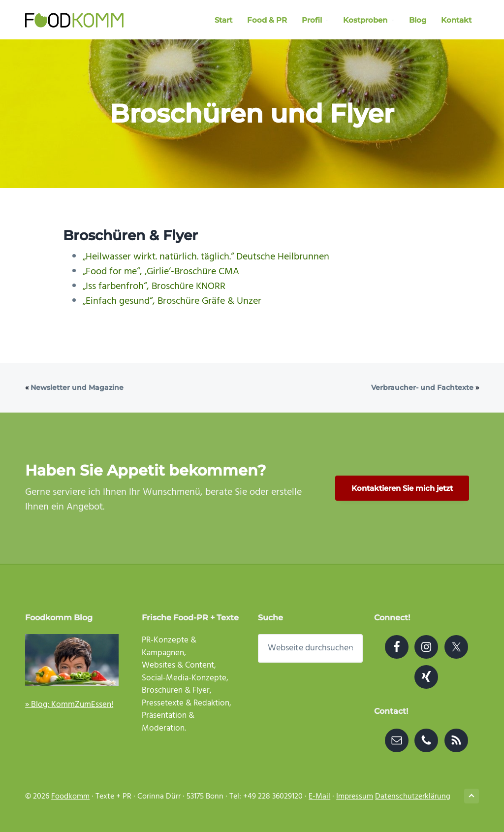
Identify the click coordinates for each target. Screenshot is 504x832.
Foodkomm (70, 797)
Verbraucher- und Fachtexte (422, 387)
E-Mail (319, 797)
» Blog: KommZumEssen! (69, 705)
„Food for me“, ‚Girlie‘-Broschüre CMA (161, 272)
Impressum (355, 797)
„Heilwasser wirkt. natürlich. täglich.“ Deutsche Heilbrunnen (206, 257)
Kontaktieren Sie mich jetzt (402, 488)
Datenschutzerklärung (413, 797)
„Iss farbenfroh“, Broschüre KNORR (154, 287)
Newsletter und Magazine (77, 387)
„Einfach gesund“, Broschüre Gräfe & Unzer (172, 301)
